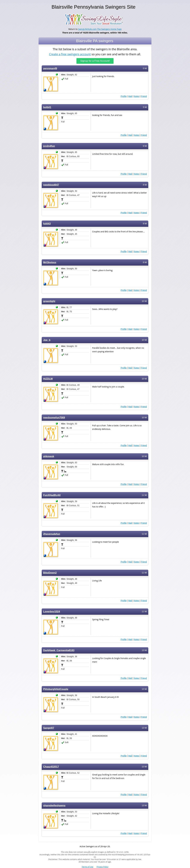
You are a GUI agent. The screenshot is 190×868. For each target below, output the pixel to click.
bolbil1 (47, 107)
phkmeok (49, 456)
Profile (124, 96)
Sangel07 (49, 728)
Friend (144, 96)
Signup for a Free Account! (95, 61)
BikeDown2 (50, 573)
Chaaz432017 (51, 767)
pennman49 (50, 68)
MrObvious (50, 262)
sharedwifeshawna (54, 806)
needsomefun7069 (54, 418)
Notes (136, 96)
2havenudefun (52, 534)
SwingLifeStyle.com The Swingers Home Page (100, 29)
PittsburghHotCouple (56, 689)
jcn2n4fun (49, 146)
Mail (130, 96)
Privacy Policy (102, 867)
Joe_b (47, 340)
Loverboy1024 (52, 612)
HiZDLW (48, 379)
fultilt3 (47, 224)
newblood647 (51, 185)
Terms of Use (88, 867)
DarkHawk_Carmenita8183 (59, 650)
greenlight (49, 301)
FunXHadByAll (52, 495)
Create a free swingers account (70, 54)
